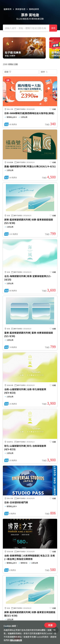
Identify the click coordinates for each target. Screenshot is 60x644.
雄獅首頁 (8, 9)
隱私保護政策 (16, 640)
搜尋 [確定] (53, 28)
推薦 (8, 80)
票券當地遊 (20, 9)
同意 (50, 625)
